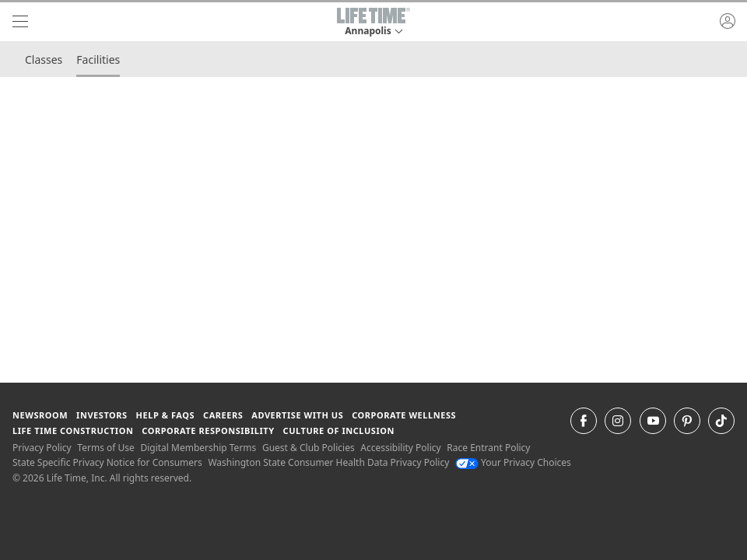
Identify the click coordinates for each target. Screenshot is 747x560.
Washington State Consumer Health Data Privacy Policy (328, 462)
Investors (102, 415)
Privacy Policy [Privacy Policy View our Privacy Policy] (42, 448)
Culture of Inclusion (339, 430)
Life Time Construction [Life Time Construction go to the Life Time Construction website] (73, 430)
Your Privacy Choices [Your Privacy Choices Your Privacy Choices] (513, 462)
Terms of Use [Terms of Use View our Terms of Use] (105, 448)
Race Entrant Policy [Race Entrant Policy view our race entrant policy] (488, 448)
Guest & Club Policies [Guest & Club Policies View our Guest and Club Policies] (309, 448)
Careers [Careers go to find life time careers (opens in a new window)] (223, 415)
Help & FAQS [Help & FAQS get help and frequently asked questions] (166, 415)
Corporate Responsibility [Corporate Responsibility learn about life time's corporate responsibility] (208, 430)
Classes (44, 59)
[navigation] (20, 22)
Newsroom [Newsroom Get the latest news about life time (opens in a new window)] (40, 415)
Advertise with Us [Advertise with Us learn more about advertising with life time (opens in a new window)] (297, 415)
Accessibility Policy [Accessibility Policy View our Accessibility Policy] (400, 448)
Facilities (98, 59)
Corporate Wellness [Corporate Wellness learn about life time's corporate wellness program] (404, 415)
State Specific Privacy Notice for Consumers (107, 462)
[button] (373, 22)
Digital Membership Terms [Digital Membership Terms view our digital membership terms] (198, 448)
